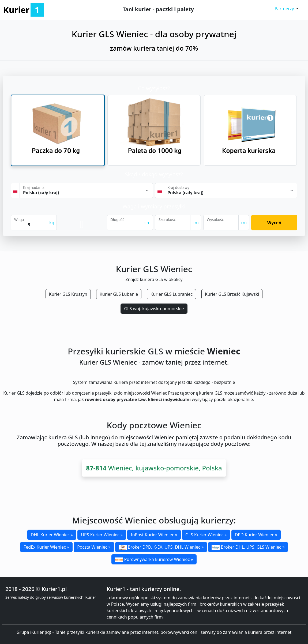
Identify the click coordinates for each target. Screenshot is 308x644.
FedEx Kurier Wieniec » (46, 547)
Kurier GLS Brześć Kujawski (232, 294)
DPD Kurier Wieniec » (256, 535)
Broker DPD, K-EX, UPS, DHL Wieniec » (161, 547)
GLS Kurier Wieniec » (206, 535)
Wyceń (274, 223)
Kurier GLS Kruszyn (68, 294)
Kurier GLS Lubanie (119, 294)
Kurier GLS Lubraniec (171, 294)
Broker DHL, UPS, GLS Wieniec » (248, 547)
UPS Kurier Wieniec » (102, 535)
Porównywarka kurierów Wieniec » (154, 559)
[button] (286, 9)
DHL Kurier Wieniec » (52, 535)
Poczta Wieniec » (94, 547)
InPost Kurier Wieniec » (154, 535)
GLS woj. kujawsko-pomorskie (154, 309)
